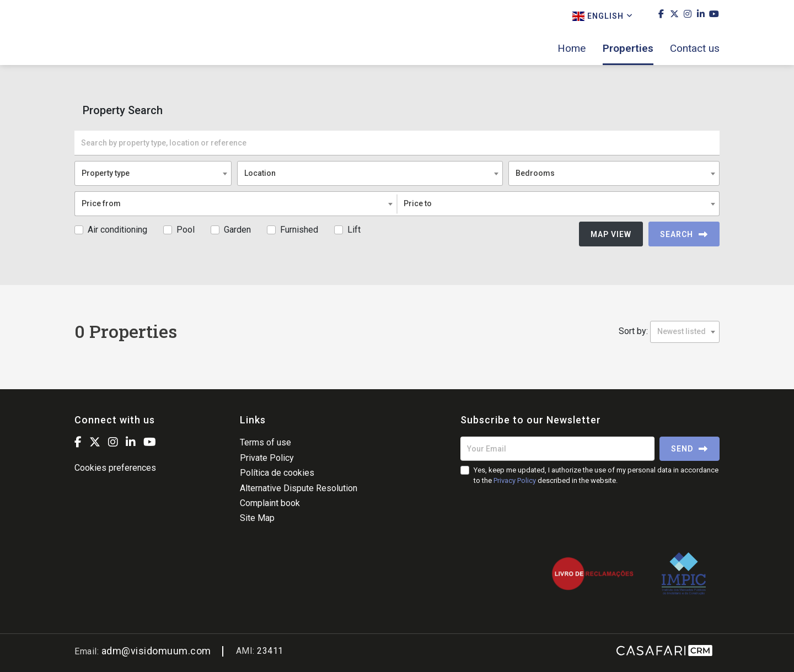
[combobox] (153, 173)
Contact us (695, 49)
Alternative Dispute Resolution (299, 488)
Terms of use (265, 442)
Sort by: (633, 331)
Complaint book (270, 503)
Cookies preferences (115, 468)
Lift (354, 230)
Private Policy (267, 458)
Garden (237, 230)
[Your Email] (557, 449)
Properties (628, 49)
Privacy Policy (515, 480)
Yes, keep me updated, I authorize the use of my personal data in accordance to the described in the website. (596, 475)
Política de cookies (277, 473)
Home (572, 49)
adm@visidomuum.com (156, 651)
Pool (186, 230)
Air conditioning (117, 230)
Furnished (299, 230)
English (603, 16)
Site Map (257, 518)
